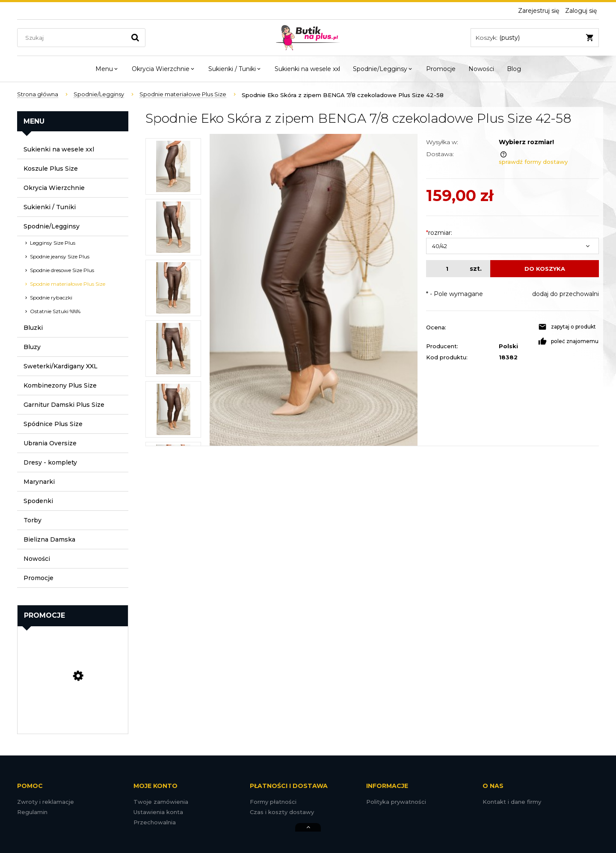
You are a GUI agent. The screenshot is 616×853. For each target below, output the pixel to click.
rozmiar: (439, 233)
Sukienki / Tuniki (50, 207)
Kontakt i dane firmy (512, 802)
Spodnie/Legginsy (52, 226)
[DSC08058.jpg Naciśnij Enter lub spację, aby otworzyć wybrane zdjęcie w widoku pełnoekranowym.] (314, 290)
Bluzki (33, 328)
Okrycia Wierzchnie (54, 188)
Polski (508, 346)
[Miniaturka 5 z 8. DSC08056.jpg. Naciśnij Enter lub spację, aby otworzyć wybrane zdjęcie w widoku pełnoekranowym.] (173, 409)
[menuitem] (107, 69)
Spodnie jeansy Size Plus (60, 256)
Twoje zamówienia (161, 802)
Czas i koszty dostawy (282, 812)
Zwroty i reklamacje (46, 802)
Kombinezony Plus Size (60, 385)
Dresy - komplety (50, 462)
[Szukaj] (135, 38)
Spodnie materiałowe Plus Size (68, 284)
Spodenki (38, 501)
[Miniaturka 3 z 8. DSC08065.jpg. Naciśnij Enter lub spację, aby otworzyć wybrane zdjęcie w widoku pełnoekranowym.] (173, 288)
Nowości (37, 559)
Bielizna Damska (49, 539)
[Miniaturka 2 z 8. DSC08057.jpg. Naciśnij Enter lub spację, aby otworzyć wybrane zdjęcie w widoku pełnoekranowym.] (173, 227)
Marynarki (39, 482)
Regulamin (32, 812)
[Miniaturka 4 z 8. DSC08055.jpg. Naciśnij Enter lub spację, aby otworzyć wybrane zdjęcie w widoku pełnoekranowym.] (173, 349)
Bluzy (32, 347)
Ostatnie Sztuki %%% (55, 311)
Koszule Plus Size (51, 169)
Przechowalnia (155, 822)
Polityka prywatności (396, 802)
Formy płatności (273, 802)
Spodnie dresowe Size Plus (62, 270)
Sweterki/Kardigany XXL (61, 366)
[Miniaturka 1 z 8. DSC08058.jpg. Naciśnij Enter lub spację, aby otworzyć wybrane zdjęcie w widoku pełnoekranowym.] (173, 166)
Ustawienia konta (158, 812)
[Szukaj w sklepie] (73, 38)
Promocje (38, 578)
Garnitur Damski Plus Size (64, 405)
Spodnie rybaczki (51, 298)
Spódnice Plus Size (53, 424)
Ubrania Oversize (50, 443)
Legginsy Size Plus (53, 243)
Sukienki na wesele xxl (59, 149)
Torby (33, 520)
